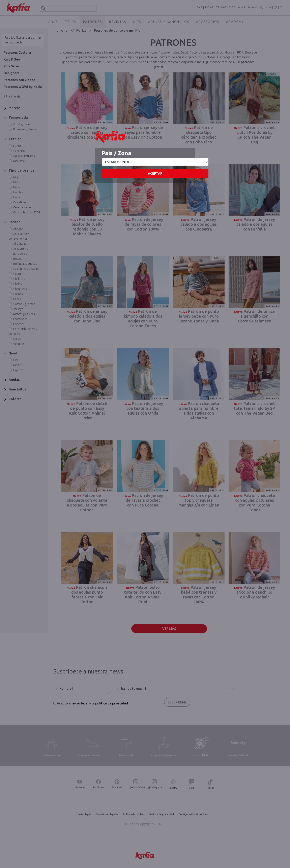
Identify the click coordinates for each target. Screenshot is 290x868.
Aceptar (155, 173)
